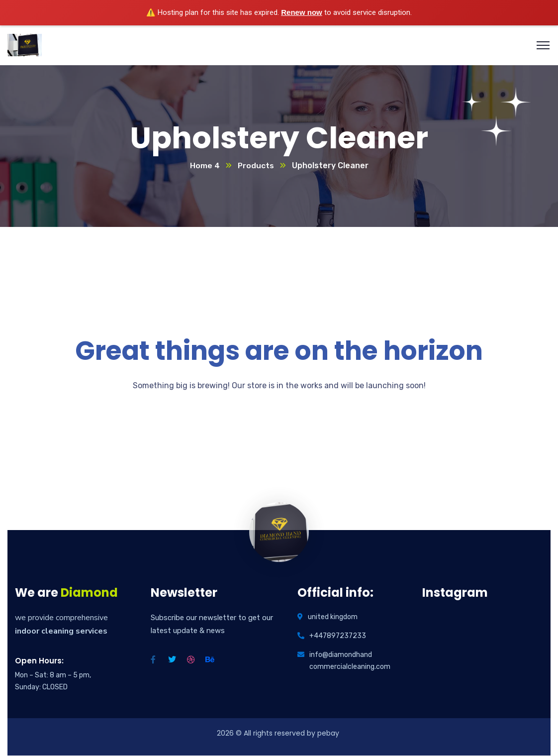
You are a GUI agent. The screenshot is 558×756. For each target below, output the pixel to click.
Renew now (302, 12)
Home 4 (204, 166)
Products (256, 166)
